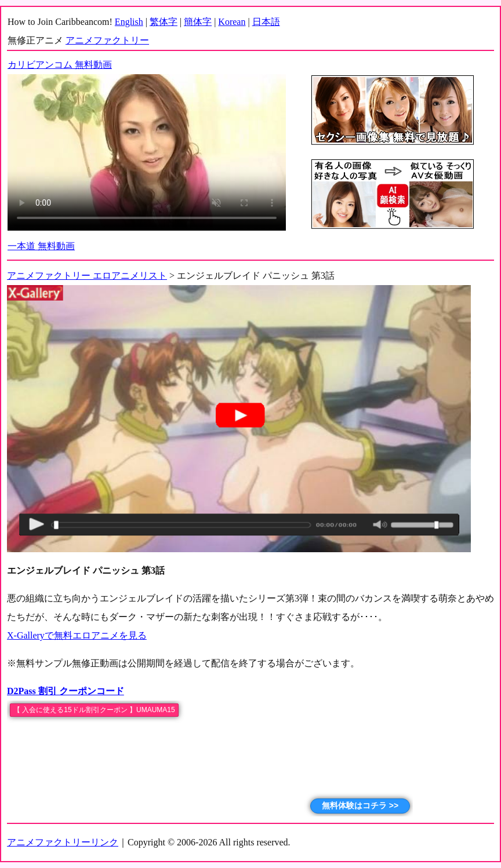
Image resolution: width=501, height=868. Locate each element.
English (129, 22)
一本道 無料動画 (41, 246)
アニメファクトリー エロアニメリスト (87, 276)
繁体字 (164, 22)
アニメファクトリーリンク (63, 842)
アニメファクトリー (107, 40)
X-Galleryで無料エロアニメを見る (77, 635)
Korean (232, 22)
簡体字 (198, 22)
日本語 (266, 22)
